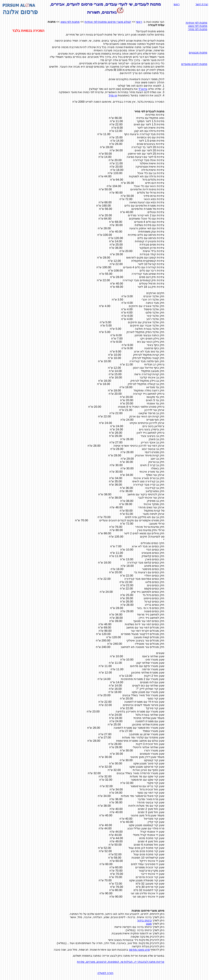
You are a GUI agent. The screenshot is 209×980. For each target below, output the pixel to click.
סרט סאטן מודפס (139, 950)
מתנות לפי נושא (70, 22)
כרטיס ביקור (144, 920)
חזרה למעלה (105, 973)
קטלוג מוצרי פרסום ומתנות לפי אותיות (108, 22)
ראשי (176, 4)
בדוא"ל (143, 89)
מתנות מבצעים (198, 52)
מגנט (149, 924)
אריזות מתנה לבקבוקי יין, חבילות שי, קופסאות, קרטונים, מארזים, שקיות (121, 962)
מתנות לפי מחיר (198, 29)
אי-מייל (113, 95)
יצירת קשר (202, 4)
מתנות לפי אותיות (197, 23)
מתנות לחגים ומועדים (194, 64)
